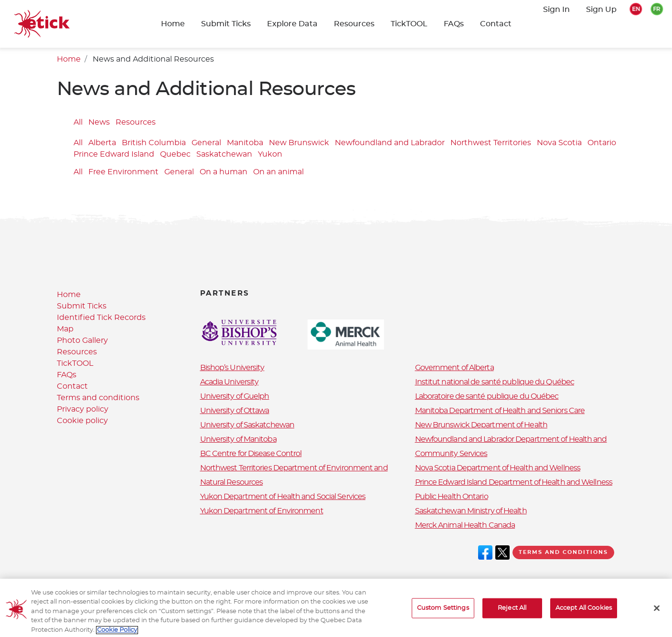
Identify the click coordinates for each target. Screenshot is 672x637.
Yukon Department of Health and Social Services (283, 497)
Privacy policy (83, 409)
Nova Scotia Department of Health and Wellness (498, 468)
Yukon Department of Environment (262, 511)
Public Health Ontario (452, 497)
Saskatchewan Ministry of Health (471, 511)
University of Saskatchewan (247, 425)
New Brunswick (299, 143)
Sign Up (601, 10)
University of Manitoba (238, 439)
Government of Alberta (454, 368)
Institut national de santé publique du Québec (495, 382)
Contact (496, 24)
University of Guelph (235, 396)
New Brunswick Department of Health (481, 425)
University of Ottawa (235, 411)
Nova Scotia (559, 143)
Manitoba (245, 143)
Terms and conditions (98, 398)
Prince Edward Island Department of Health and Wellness (514, 482)
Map (65, 329)
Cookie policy (82, 421)
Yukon (270, 155)
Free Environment (123, 172)
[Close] (657, 615)
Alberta (102, 143)
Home (173, 24)
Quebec (175, 155)
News (99, 122)
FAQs (454, 24)
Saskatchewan (224, 155)
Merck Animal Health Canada (465, 525)
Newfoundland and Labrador (390, 143)
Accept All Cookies (584, 614)
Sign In (556, 10)
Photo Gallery (82, 340)
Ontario (602, 143)
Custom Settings (443, 614)
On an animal (278, 172)
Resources (354, 24)
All (78, 122)
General (206, 143)
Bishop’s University (232, 368)
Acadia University (229, 382)
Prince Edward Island (114, 155)
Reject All (512, 614)
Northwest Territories (491, 143)
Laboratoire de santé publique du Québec (487, 396)
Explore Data (292, 24)
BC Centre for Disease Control (251, 454)
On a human (224, 172)
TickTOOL (409, 24)
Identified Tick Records (101, 318)
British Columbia (154, 143)
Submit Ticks (226, 24)
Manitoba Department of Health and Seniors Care (500, 411)
